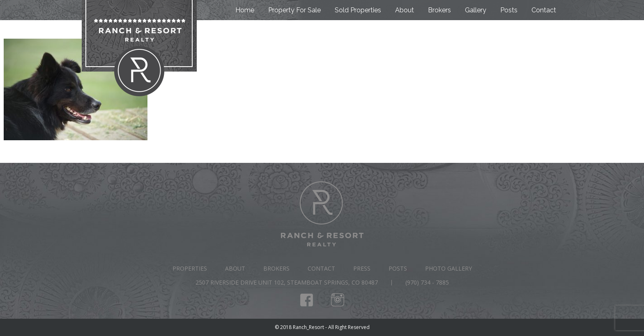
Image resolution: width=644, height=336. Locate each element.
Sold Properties (358, 10)
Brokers (439, 10)
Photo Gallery (448, 268)
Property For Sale (294, 10)
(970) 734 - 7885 (427, 282)
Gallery (476, 10)
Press (362, 268)
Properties (190, 268)
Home (245, 10)
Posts (509, 10)
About (405, 10)
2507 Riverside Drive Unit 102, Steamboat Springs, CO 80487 (287, 282)
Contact (544, 10)
